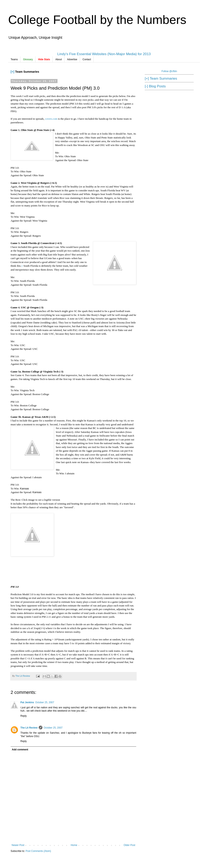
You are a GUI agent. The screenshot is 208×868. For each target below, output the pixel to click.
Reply (24, 716)
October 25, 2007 (45, 702)
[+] (12, 72)
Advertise (72, 59)
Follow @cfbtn (169, 71)
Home (74, 845)
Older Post (129, 845)
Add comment (20, 750)
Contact (87, 59)
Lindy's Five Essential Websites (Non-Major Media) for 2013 (104, 54)
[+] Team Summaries (161, 78)
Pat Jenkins (27, 702)
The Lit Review (29, 728)
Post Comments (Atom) (38, 851)
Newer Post (18, 845)
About (58, 59)
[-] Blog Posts (155, 86)
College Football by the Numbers (97, 20)
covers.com (51, 119)
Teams (14, 59)
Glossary (28, 59)
